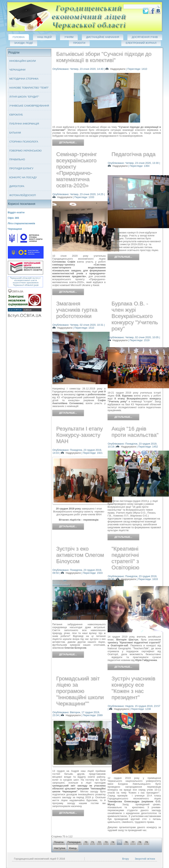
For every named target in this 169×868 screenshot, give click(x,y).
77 (133, 842)
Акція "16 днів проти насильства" (135, 432)
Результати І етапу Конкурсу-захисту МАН (80, 435)
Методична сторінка (24, 79)
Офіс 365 (13, 218)
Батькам (15, 133)
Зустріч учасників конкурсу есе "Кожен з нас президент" (133, 688)
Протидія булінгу (21, 168)
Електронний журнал (141, 43)
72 (99, 842)
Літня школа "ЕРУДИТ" (24, 97)
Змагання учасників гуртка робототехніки (77, 310)
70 (86, 842)
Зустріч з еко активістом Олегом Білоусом (80, 555)
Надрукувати (116, 69)
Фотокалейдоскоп (23, 195)
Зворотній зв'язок (145, 859)
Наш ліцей (44, 37)
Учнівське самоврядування (29, 106)
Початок (59, 842)
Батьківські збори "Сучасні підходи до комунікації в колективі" (104, 57)
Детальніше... (68, 143)
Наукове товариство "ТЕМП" (29, 88)
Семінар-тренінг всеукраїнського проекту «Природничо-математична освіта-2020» (77, 170)
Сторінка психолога (24, 142)
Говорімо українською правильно (26, 155)
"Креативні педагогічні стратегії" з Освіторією (125, 558)
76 (126, 842)
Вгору (126, 859)
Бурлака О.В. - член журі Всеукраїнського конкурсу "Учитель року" (135, 316)
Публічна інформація (24, 124)
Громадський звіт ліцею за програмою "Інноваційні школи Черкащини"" (80, 691)
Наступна (60, 848)
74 (113, 842)
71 (93, 842)
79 (146, 842)
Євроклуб (16, 115)
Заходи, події (24, 43)
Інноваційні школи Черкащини (23, 65)
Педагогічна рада (134, 154)
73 (106, 842)
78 (140, 842)
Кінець (73, 848)
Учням (69, 37)
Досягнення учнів (145, 37)
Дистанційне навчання (103, 37)
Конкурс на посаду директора (23, 182)
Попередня (74, 842)
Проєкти (79, 43)
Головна (19, 37)
